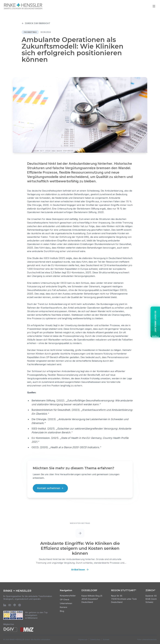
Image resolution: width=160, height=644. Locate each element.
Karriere (64, 607)
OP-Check (65, 599)
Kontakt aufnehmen (50, 488)
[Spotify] (20, 605)
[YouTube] (10, 605)
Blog (62, 611)
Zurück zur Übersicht (36, 23)
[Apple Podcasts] (15, 605)
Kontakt (106, 640)
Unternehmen (66, 603)
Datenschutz (95, 640)
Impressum (83, 640)
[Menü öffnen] (154, 6)
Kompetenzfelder (68, 596)
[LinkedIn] (5, 605)
